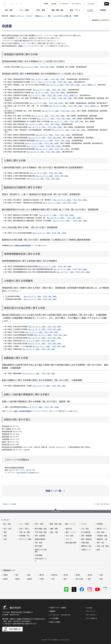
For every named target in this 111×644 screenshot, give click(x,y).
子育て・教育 (39, 524)
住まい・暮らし (24, 529)
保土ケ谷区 (79, 579)
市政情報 (99, 524)
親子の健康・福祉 (41, 529)
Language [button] (54, 4)
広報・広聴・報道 (103, 546)
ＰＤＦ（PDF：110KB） (55, 127)
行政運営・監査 (102, 536)
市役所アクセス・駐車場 (58, 608)
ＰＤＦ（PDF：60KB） (56, 173)
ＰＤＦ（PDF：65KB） (52, 332)
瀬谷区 (6, 579)
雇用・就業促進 (86, 539)
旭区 (17, 575)
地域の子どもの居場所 (41, 551)
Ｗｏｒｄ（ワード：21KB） (48, 82)
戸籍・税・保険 (24, 532)
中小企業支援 (86, 532)
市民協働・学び (24, 536)
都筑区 (18, 579)
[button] (55, 491)
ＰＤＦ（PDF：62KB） (55, 343)
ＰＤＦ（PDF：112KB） (73, 85)
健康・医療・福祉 (56, 524)
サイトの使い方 (92, 618)
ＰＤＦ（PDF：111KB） (55, 95)
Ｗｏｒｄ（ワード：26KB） (42, 386)
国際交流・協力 (86, 546)
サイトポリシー (92, 615)
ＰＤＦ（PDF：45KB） (65, 266)
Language (89, 608)
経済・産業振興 (86, 536)
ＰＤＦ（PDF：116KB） (79, 130)
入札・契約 (85, 529)
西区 (65, 579)
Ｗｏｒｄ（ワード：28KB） (63, 200)
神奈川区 (55, 575)
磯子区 (42, 575)
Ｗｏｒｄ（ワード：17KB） (48, 98)
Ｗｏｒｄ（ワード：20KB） (62, 221)
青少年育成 (38, 546)
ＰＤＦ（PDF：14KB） (53, 179)
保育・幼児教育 (40, 536)
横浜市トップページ (17, 16)
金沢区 (66, 575)
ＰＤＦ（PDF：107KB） (57, 103)
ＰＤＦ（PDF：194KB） (48, 67)
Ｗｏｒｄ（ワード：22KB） (39, 173)
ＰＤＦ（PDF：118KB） (60, 233)
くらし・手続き (24, 524)
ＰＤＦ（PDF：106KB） (65, 98)
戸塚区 (42, 579)
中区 (53, 579)
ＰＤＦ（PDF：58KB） (62, 176)
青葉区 (6, 575)
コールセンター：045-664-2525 (60, 615)
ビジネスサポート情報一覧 (62, 16)
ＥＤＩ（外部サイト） (89, 85)
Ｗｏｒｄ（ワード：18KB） (55, 85)
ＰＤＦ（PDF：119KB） (80, 221)
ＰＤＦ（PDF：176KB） (65, 82)
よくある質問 (54, 618)
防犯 (5, 539)
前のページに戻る (10, 504)
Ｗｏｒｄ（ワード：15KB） (40, 116)
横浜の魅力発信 (71, 543)
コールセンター (64, 4)
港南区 (78, 575)
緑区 (89, 579)
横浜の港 (69, 529)
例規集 (20, 46)
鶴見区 (30, 579)
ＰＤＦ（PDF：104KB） (58, 93)
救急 (5, 536)
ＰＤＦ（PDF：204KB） (80, 269)
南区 (101, 579)
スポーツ (69, 539)
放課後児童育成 (40, 539)
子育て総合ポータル (41, 560)
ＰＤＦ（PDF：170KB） (58, 79)
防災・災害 (7, 529)
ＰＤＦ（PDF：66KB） (50, 296)
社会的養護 (38, 555)
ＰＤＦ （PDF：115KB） (63, 135)
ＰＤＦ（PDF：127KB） (60, 90)
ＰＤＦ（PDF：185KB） (54, 152)
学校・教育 (38, 543)
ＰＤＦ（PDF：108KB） (83, 272)
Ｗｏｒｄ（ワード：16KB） (30, 67)
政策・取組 (101, 532)
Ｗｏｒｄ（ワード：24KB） (40, 79)
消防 (5, 532)
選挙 (98, 550)
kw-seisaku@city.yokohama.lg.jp (28, 472)
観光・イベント (71, 524)
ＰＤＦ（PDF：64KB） (55, 329)
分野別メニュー (40, 16)
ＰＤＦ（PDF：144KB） (80, 200)
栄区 (101, 575)
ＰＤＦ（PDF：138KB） (76, 106)
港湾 (49, 16)
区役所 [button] (46, 4)
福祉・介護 (54, 532)
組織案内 (52, 611)
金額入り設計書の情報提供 (23, 411)
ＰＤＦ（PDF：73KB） (61, 335)
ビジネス (29, 16)
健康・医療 (54, 529)
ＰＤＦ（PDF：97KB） (77, 121)
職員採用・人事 (102, 539)
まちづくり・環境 (25, 539)
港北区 (90, 575)
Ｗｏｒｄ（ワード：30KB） (34, 407)
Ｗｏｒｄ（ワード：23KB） (37, 329)
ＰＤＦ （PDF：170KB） (52, 124)
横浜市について (102, 529)
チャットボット (76, 4)
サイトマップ (91, 611)
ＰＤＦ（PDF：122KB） (67, 215)
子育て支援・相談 (41, 532)
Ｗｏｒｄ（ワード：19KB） (37, 95)
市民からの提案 (55, 622)
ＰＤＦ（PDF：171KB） (70, 203)
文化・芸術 (69, 536)
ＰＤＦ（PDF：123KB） (52, 407)
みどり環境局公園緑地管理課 (20, 246)
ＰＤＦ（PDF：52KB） (50, 299)
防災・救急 (7, 524)
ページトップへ (56, 511)
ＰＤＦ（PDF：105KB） (52, 143)
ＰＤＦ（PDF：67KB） (55, 327)
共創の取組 (85, 543)
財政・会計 (101, 543)
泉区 (29, 575)
